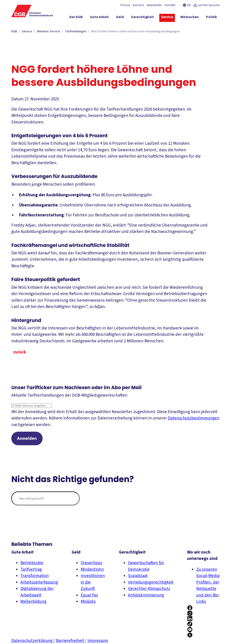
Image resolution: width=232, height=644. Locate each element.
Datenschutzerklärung (32, 641)
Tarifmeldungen (76, 31)
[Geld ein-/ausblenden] (120, 18)
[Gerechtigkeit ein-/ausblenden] (142, 18)
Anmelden (27, 438)
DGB (14, 31)
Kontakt (170, 5)
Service (27, 31)
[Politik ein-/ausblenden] (211, 18)
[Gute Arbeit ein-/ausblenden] (99, 18)
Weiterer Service (48, 31)
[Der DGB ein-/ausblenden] (76, 18)
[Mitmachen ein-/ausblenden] (190, 18)
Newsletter (154, 5)
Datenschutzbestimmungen (194, 418)
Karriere (139, 5)
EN (187, 5)
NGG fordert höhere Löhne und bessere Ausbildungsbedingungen (135, 31)
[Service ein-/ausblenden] (167, 18)
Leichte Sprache (207, 5)
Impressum (98, 641)
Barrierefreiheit (70, 641)
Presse (125, 5)
